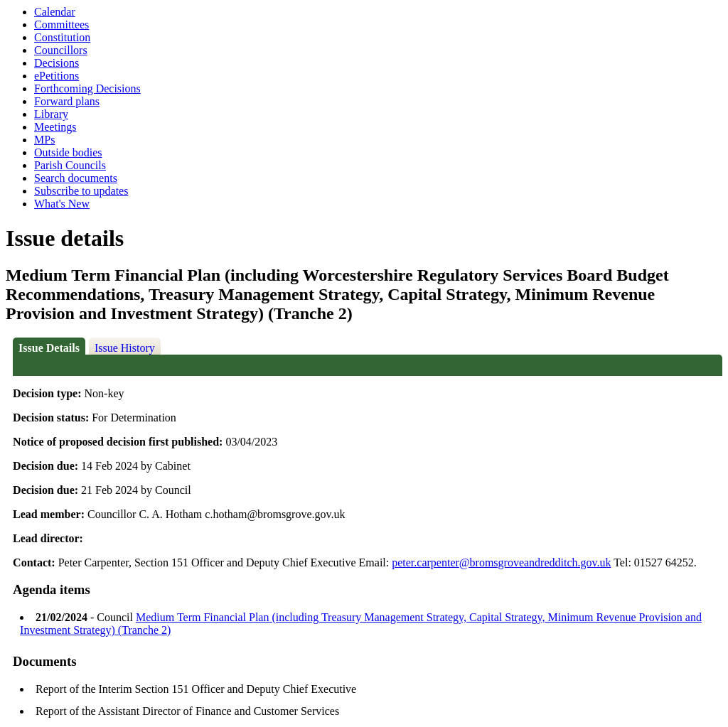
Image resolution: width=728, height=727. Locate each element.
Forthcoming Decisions (87, 88)
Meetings (55, 127)
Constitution (62, 37)
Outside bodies (68, 152)
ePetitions (57, 76)
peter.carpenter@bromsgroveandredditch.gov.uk (501, 562)
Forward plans (67, 101)
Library (51, 114)
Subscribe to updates (81, 191)
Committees (61, 25)
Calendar (55, 12)
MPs (44, 140)
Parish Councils (70, 165)
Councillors (61, 50)
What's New (62, 204)
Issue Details (49, 348)
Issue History (125, 348)
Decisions (57, 63)
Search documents (76, 178)
